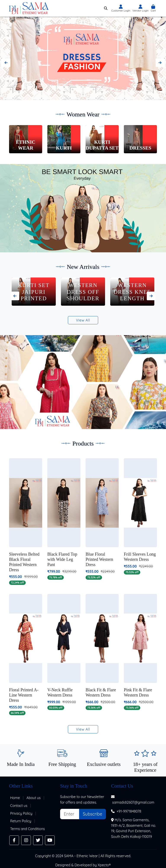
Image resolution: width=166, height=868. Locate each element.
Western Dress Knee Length (132, 292)
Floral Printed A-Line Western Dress (24, 695)
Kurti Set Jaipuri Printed (34, 292)
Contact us (19, 806)
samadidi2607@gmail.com (133, 802)
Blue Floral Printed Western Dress (99, 559)
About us (34, 798)
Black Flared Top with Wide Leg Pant (62, 559)
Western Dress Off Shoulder (83, 292)
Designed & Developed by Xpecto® (83, 865)
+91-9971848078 (129, 811)
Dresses (140, 148)
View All (83, 320)
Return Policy (21, 821)
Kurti (64, 148)
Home (15, 798)
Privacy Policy (21, 813)
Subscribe (93, 814)
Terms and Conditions (27, 829)
